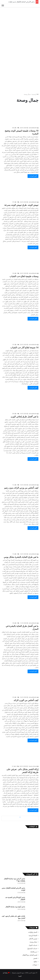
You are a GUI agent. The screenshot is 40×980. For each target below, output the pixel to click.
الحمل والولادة (33, 932)
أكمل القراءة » (33, 176)
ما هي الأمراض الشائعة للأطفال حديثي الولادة (22, 2)
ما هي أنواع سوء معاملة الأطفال (15, 907)
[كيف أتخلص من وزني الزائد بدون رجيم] (20, 473)
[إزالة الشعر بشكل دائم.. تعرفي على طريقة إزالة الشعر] (20, 754)
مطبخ (35, 962)
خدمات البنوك (33, 945)
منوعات (35, 965)
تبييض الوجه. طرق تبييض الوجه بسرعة (21, 205)
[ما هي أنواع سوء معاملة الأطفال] (33, 910)
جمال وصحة (33, 942)
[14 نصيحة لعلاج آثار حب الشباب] (20, 332)
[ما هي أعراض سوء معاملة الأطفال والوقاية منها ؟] (33, 882)
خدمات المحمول (32, 948)
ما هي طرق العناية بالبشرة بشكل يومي (21, 557)
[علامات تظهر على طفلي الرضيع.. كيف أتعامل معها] (33, 919)
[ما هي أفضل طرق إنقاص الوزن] (20, 401)
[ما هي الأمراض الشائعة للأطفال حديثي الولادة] (33, 891)
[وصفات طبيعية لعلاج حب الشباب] (20, 261)
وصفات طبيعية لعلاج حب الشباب (24, 276)
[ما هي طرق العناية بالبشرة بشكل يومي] (20, 542)
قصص (35, 958)
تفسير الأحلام (33, 939)
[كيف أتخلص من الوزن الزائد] (20, 685)
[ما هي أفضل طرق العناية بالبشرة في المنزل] (20, 611)
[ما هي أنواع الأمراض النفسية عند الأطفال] (33, 900)
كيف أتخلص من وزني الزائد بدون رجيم (21, 488)
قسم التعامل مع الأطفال (30, 955)
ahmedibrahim (34, 128)
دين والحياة (34, 952)
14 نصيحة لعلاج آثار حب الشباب (24, 348)
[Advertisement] (20, 29)
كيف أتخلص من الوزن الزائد (26, 700)
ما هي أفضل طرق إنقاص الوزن (25, 417)
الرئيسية (35, 94)
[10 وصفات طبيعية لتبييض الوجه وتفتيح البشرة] (20, 115)
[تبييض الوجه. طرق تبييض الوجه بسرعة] (20, 190)
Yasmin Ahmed (33, 766)
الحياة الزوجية (33, 935)
